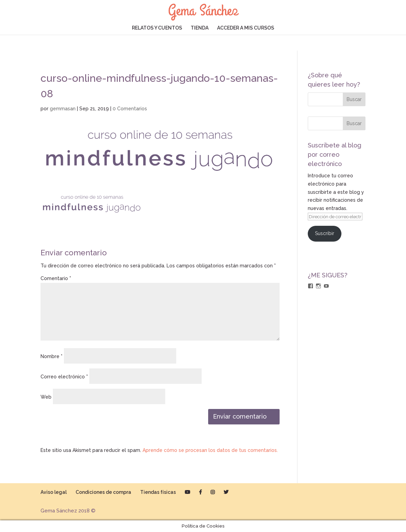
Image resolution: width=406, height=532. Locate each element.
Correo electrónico (64, 377)
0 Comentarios (130, 109)
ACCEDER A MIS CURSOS (246, 28)
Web (46, 397)
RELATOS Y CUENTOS (157, 28)
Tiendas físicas (158, 492)
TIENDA (200, 28)
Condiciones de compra (103, 492)
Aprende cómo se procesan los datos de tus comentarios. (210, 450)
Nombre (52, 356)
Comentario (56, 278)
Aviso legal (54, 492)
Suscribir (325, 233)
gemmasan (63, 109)
